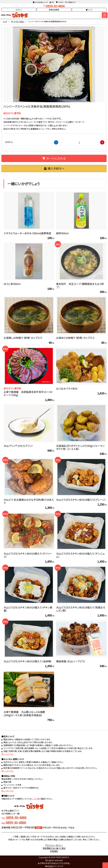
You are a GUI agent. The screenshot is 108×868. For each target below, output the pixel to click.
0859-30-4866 (55, 6)
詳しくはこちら (7, 754)
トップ (5, 21)
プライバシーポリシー (54, 845)
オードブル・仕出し (18, 21)
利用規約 (54, 851)
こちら (35, 799)
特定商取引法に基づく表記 (54, 848)
